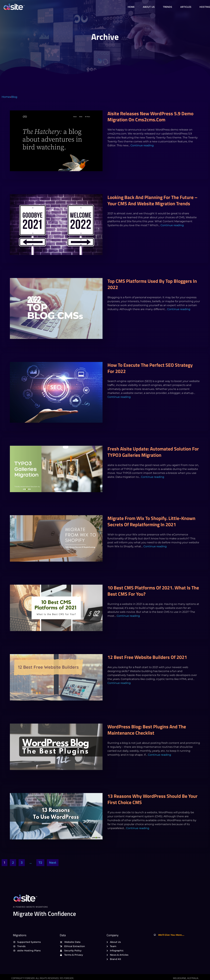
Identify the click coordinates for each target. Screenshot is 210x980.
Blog (14, 97)
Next (53, 863)
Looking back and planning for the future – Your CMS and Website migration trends (152, 200)
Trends (167, 7)
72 (40, 863)
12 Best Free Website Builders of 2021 (147, 657)
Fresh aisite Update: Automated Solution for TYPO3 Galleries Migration (153, 452)
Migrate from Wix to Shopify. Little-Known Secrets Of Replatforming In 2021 (151, 521)
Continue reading (142, 145)
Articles (186, 7)
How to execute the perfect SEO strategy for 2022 (150, 368)
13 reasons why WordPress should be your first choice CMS (152, 799)
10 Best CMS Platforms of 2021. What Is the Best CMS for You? (153, 591)
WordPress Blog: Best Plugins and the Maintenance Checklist (147, 730)
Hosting (205, 7)
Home (131, 7)
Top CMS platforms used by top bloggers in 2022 (152, 284)
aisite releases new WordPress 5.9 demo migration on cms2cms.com (150, 117)
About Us (149, 7)
